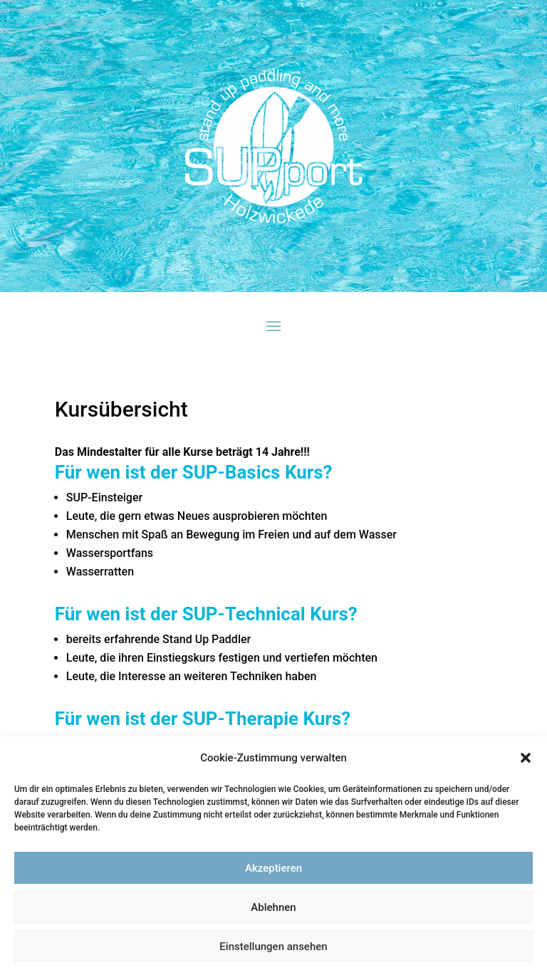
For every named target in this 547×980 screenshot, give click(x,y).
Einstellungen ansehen (273, 947)
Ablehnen (273, 907)
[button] (526, 758)
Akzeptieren (273, 868)
